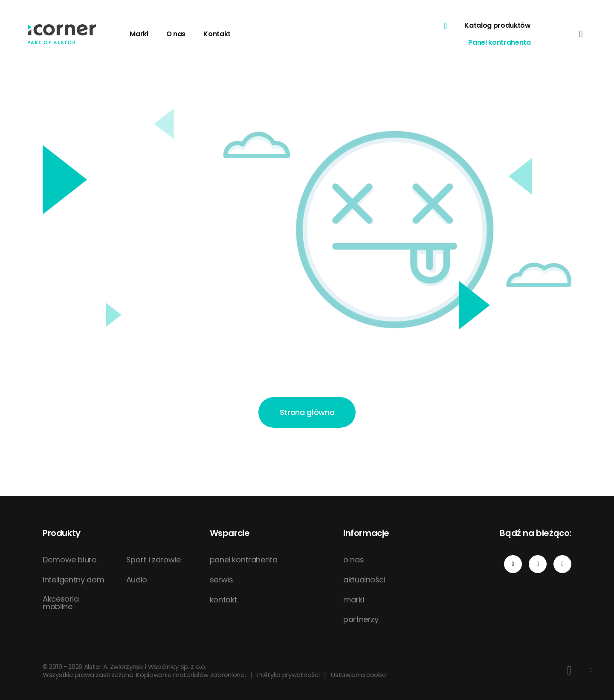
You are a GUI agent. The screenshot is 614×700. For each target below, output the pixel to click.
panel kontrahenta (244, 560)
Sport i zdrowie (153, 560)
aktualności (364, 580)
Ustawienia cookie (359, 675)
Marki (139, 34)
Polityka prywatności (288, 675)
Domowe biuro (70, 560)
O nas (176, 34)
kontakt (223, 600)
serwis (222, 580)
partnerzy (361, 619)
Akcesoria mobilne (61, 603)
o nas (353, 560)
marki (353, 600)
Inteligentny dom (73, 580)
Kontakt (217, 34)
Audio (137, 580)
